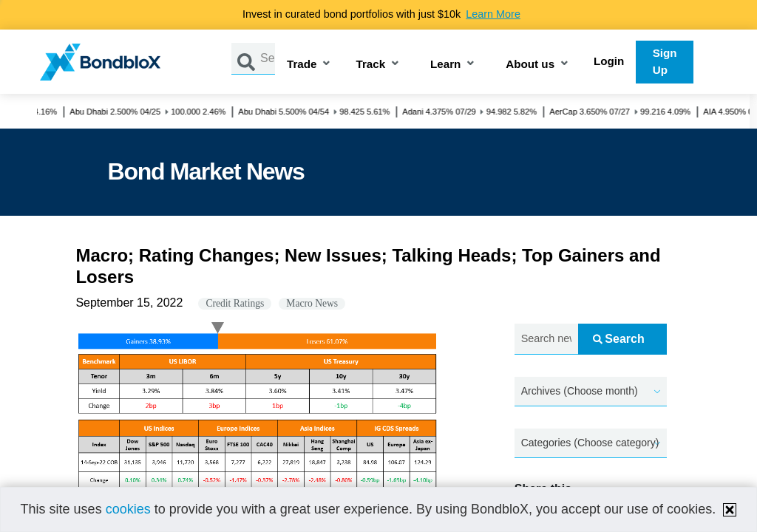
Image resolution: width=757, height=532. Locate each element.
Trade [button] (302, 65)
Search (618, 339)
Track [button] (370, 65)
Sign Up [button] (665, 61)
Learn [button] (445, 65)
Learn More (493, 14)
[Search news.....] (546, 340)
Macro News (312, 303)
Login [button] (609, 61)
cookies (128, 509)
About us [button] (530, 65)
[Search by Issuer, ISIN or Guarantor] (268, 59)
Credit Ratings (235, 303)
